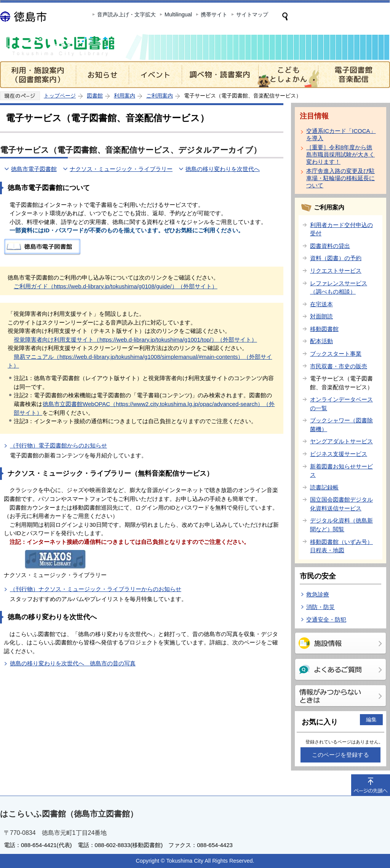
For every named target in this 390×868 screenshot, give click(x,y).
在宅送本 (321, 304)
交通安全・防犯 (326, 619)
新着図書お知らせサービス (341, 471)
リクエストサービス (336, 271)
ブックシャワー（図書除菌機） (341, 425)
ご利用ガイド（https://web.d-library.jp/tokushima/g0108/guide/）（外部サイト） (116, 286)
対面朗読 (321, 316)
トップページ (60, 96)
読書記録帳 (324, 487)
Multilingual (178, 14)
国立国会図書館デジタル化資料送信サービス (341, 504)
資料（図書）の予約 (336, 258)
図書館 (95, 96)
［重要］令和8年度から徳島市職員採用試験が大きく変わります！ (340, 154)
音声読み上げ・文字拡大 (126, 14)
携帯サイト (214, 14)
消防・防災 (320, 607)
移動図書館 (324, 329)
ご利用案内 (160, 96)
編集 (371, 719)
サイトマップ (252, 14)
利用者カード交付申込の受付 (341, 229)
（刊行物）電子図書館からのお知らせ (58, 445)
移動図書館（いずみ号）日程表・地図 (341, 546)
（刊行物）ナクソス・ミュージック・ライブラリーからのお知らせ (96, 589)
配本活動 (321, 341)
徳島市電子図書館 (34, 169)
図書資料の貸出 (330, 246)
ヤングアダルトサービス (341, 441)
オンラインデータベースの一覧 (341, 404)
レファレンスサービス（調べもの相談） (339, 288)
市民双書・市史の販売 (339, 366)
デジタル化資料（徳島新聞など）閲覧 (341, 525)
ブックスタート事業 (336, 354)
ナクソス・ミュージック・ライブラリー (121, 169)
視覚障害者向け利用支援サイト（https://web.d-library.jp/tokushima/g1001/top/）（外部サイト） (135, 340)
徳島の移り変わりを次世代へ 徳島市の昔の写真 (73, 663)
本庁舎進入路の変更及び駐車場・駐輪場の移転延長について (340, 178)
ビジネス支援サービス (339, 454)
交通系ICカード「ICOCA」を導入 (341, 134)
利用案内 (125, 96)
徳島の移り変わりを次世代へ (223, 169)
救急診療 (318, 594)
